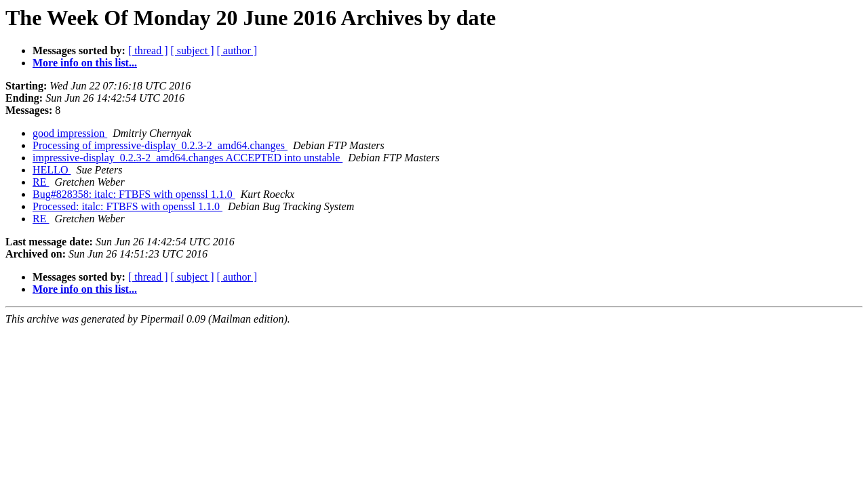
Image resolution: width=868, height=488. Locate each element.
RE (41, 182)
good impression (70, 133)
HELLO (52, 170)
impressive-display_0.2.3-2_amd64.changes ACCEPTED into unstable (188, 158)
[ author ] (237, 50)
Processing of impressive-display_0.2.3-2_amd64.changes (160, 145)
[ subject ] (193, 50)
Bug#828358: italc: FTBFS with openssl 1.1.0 (134, 194)
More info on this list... (85, 63)
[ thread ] (148, 50)
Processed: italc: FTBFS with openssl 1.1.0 (127, 206)
